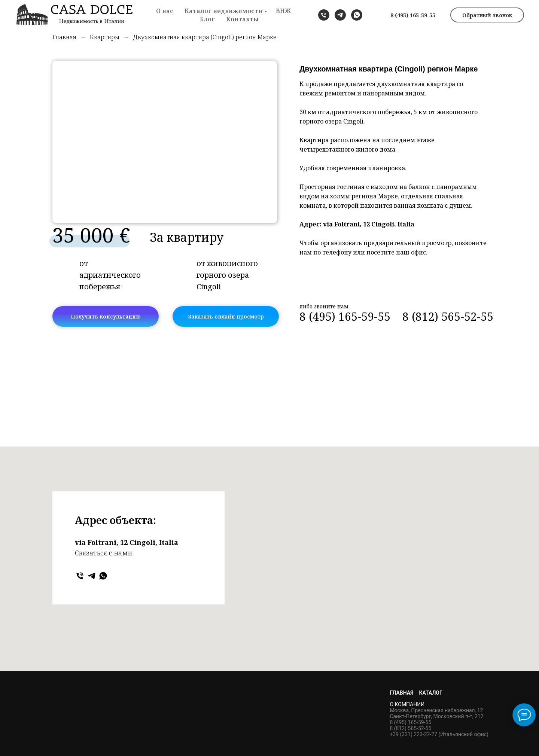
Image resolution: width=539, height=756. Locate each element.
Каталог (431, 693)
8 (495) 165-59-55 (413, 15)
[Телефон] (80, 576)
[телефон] (324, 15)
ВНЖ (283, 11)
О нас (165, 11)
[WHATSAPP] (357, 15)
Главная (64, 37)
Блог (207, 19)
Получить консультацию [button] (106, 316)
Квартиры (105, 37)
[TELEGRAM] (340, 15)
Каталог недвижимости (223, 11)
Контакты (242, 19)
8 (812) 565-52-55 (448, 316)
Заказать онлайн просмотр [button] (226, 316)
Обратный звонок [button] (487, 15)
